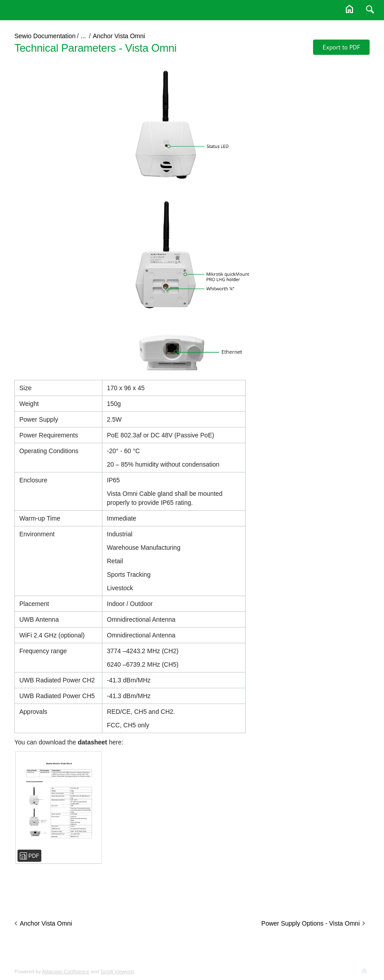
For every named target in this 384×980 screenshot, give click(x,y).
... (84, 36)
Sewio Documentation (45, 36)
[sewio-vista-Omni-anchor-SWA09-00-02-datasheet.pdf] (59, 808)
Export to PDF (341, 47)
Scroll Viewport (117, 971)
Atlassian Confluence (66, 971)
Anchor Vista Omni (119, 36)
